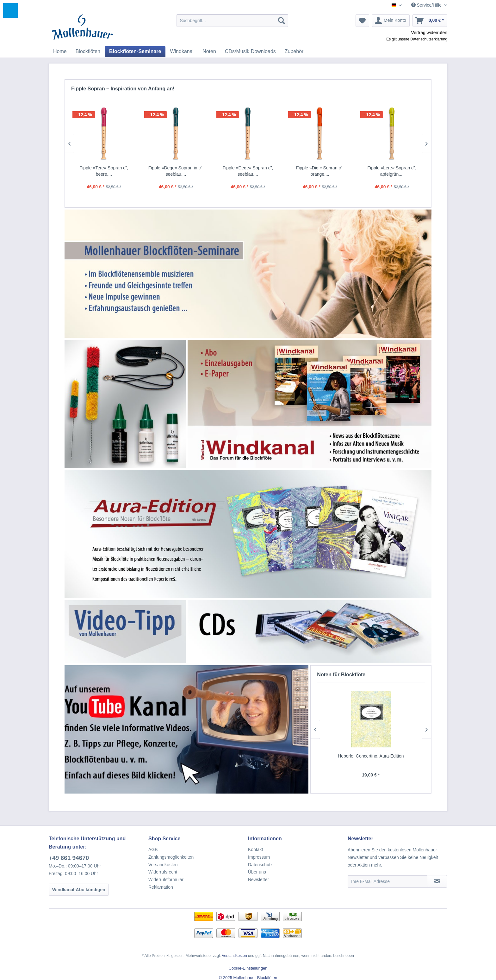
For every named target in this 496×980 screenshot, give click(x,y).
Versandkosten (163, 865)
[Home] (60, 52)
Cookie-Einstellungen (248, 968)
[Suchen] (282, 21)
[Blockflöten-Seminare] (135, 52)
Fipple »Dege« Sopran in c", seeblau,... (176, 171)
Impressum (259, 857)
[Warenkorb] (430, 21)
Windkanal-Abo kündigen (79, 890)
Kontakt (255, 849)
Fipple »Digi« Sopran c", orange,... (320, 171)
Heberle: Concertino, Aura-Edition (372, 756)
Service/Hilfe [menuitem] (427, 5)
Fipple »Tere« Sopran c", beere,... (104, 171)
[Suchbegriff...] (232, 21)
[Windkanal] (182, 52)
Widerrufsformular (166, 880)
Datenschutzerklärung (429, 39)
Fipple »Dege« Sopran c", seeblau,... (248, 171)
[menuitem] (232, 21)
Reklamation (161, 887)
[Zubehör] (294, 52)
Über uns (257, 872)
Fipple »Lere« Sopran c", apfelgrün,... (392, 171)
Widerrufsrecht (163, 872)
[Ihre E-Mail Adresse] (387, 881)
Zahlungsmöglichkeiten (171, 857)
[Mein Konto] (391, 21)
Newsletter (258, 880)
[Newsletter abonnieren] (437, 881)
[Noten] (209, 52)
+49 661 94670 (69, 858)
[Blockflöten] (88, 52)
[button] (10, 10)
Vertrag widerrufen (429, 33)
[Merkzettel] (362, 21)
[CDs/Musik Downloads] (250, 52)
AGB (153, 849)
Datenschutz (260, 865)
